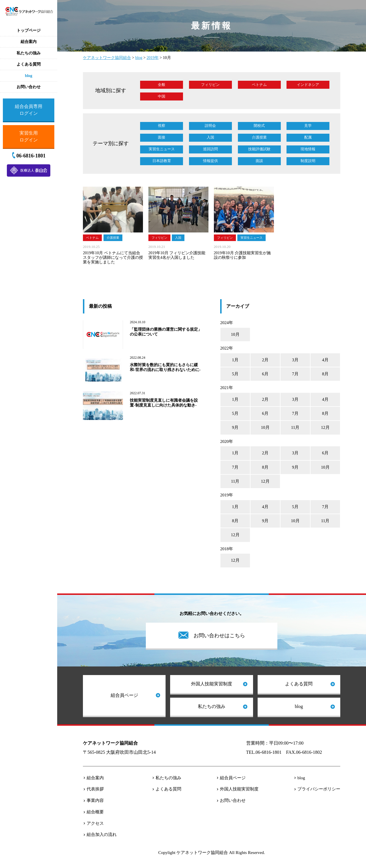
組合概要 (95, 812)
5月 (235, 374)
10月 (235, 334)
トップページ (29, 30)
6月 (265, 374)
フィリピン (210, 85)
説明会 (210, 126)
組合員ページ (124, 695)
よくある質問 (299, 684)
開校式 (259, 126)
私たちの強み (212, 706)
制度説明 (308, 161)
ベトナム (259, 85)
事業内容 (95, 800)
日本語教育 (162, 161)
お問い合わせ (233, 800)
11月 (295, 427)
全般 (162, 85)
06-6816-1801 (31, 156)
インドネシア (308, 85)
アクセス (95, 823)
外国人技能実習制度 (212, 684)
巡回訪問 (210, 149)
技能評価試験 (259, 149)
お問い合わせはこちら (219, 636)
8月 (325, 374)
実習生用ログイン (29, 136)
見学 (308, 126)
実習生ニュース (162, 149)
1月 (235, 360)
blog (299, 706)
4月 (325, 360)
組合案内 (95, 778)
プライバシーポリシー (319, 789)
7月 (295, 374)
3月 (295, 360)
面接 (162, 137)
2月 (265, 360)
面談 (259, 161)
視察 (162, 126)
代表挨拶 (95, 789)
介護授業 (259, 137)
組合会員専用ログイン (29, 110)
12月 (325, 427)
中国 (162, 96)
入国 (210, 137)
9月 (235, 427)
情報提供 (210, 161)
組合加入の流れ (102, 835)
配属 (308, 137)
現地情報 (308, 149)
